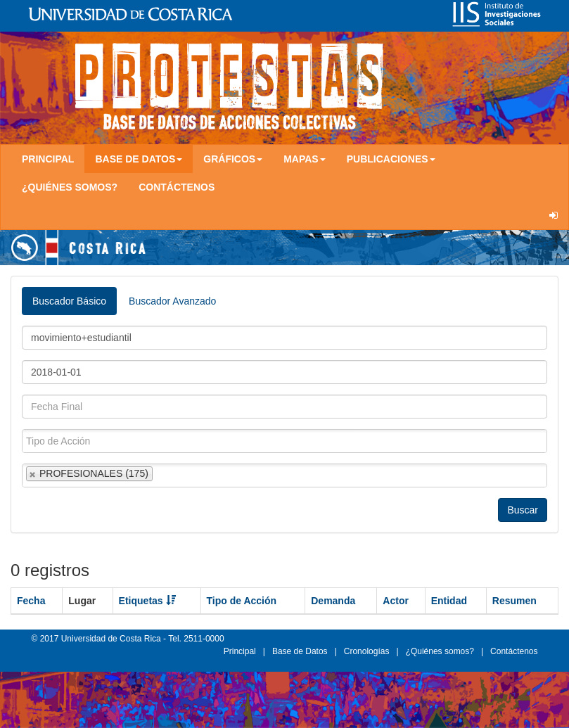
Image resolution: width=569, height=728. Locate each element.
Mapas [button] (305, 159)
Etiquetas (147, 601)
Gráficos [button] (233, 159)
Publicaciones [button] (391, 159)
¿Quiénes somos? (70, 187)
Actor (396, 601)
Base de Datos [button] (139, 159)
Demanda (333, 601)
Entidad (449, 601)
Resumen (514, 601)
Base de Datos (300, 651)
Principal (48, 159)
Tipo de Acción (242, 601)
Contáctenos (177, 187)
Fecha (31, 601)
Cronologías (367, 651)
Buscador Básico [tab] (69, 301)
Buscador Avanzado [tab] (172, 301)
